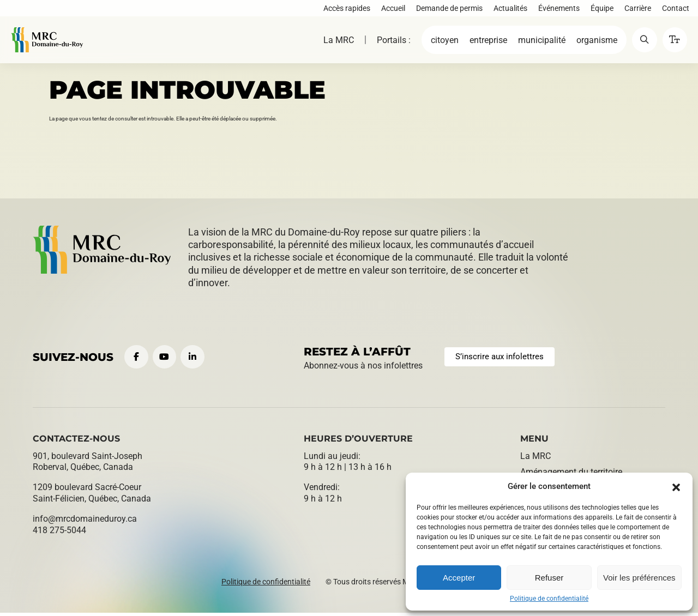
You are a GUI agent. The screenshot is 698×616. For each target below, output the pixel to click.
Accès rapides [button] (345, 10)
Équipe (600, 10)
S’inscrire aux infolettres (503, 358)
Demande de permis (447, 10)
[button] (676, 486)
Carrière (636, 10)
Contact (673, 10)
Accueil (391, 10)
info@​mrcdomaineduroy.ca (85, 522)
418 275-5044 (59, 533)
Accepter (459, 578)
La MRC (332, 44)
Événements (557, 10)
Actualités (508, 10)
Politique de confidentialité (549, 599)
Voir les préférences (639, 578)
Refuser (549, 578)
